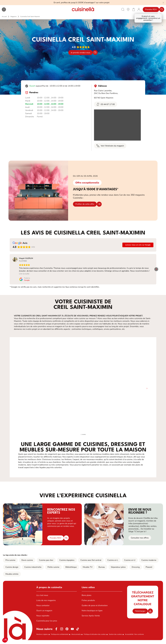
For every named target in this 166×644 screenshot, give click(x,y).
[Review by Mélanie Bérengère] (64, 258)
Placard (149, 570)
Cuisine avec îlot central (91, 563)
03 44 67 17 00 (106, 104)
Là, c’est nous (42, 598)
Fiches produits (88, 603)
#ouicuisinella (76, 637)
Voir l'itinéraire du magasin (110, 146)
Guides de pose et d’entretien (95, 608)
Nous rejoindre (43, 619)
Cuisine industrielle (33, 570)
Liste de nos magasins (46, 603)
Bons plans (87, 598)
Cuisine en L (113, 563)
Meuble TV (88, 570)
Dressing (136, 570)
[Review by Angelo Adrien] (137, 258)
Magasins (14, 17)
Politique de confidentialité (60, 637)
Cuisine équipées (67, 563)
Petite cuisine (53, 570)
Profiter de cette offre (85, 204)
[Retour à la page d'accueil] (83, 9)
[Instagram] (62, 632)
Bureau (102, 570)
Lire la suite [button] (18, 277)
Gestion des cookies (115, 637)
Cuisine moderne (149, 563)
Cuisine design (12, 570)
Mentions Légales (42, 637)
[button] (5, 640)
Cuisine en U (130, 563)
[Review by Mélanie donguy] (100, 258)
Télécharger (140, 614)
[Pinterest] (67, 632)
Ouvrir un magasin (44, 614)
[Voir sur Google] (15, 259)
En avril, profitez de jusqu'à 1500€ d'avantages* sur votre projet (82, 3)
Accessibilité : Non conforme (134, 637)
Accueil (4, 17)
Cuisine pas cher (46, 563)
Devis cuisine (27, 563)
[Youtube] (72, 632)
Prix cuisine (10, 563)
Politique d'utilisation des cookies (95, 637)
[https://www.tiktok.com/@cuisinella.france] (78, 632)
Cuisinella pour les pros (47, 624)
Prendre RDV (151, 9)
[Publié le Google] (18, 282)
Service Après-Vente (91, 619)
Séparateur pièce (118, 570)
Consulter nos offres (140, 541)
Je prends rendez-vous (81, 52)
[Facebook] (56, 632)
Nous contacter (43, 608)
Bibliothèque (71, 570)
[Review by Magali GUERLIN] (26, 258)
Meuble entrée (12, 577)
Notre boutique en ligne (92, 614)
